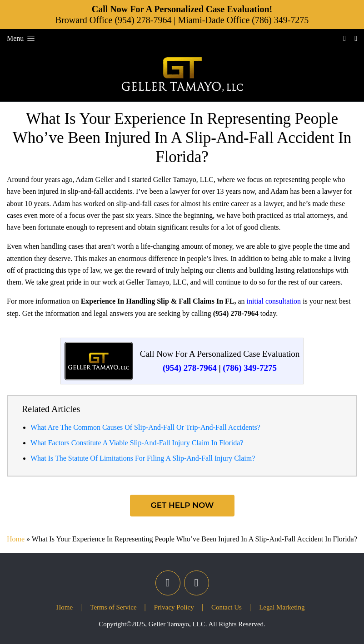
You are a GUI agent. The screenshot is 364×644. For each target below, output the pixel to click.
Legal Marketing (282, 607)
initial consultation (274, 301)
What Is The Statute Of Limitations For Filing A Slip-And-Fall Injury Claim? (143, 458)
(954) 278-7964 (143, 20)
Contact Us (227, 607)
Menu (22, 38)
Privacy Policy (174, 607)
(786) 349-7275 (280, 20)
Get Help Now (182, 505)
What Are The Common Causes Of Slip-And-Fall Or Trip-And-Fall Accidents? (145, 427)
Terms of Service (113, 607)
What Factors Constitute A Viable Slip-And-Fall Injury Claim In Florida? (137, 443)
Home (16, 539)
